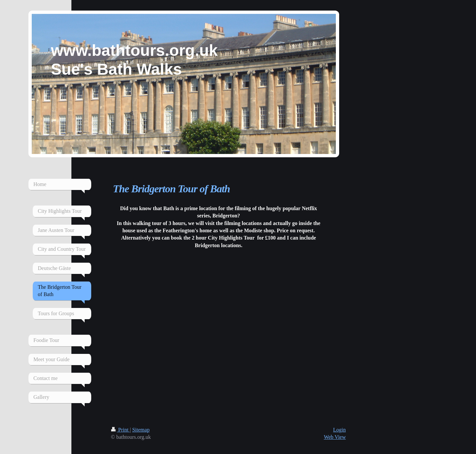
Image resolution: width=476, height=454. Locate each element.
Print (120, 430)
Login (339, 430)
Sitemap (141, 430)
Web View (335, 437)
